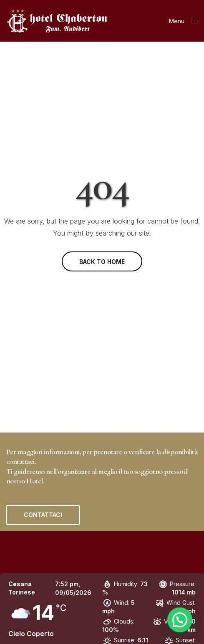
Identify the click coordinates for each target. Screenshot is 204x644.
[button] (43, 515)
